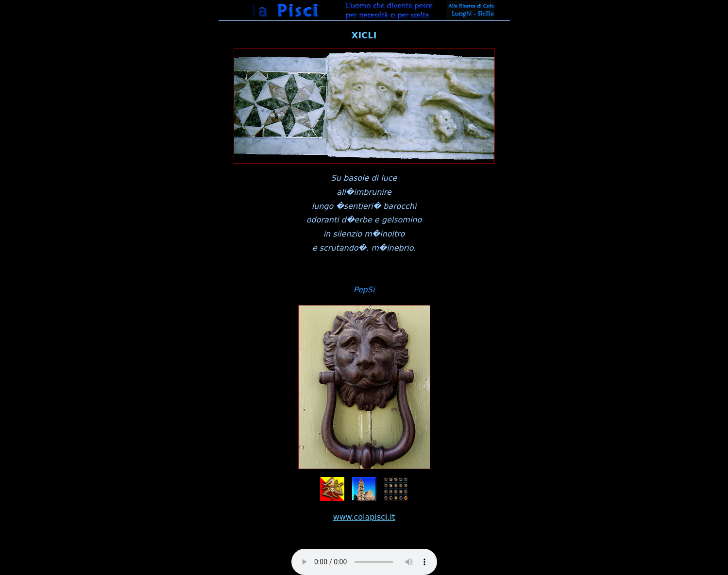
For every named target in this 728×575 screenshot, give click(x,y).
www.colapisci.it (364, 517)
